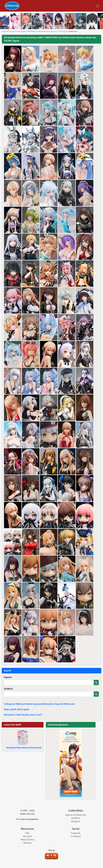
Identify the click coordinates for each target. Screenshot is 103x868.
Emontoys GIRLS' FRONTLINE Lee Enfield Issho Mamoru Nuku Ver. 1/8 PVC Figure (41, 31)
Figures (8, 677)
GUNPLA (8, 689)
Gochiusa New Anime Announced (24, 748)
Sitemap (27, 843)
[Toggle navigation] (98, 6)
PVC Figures (11, 31)
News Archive (27, 840)
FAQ (27, 833)
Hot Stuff (27, 836)
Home (4, 31)
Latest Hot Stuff (12, 725)
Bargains (76, 821)
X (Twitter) (76, 836)
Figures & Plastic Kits (76, 815)
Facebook (76, 833)
